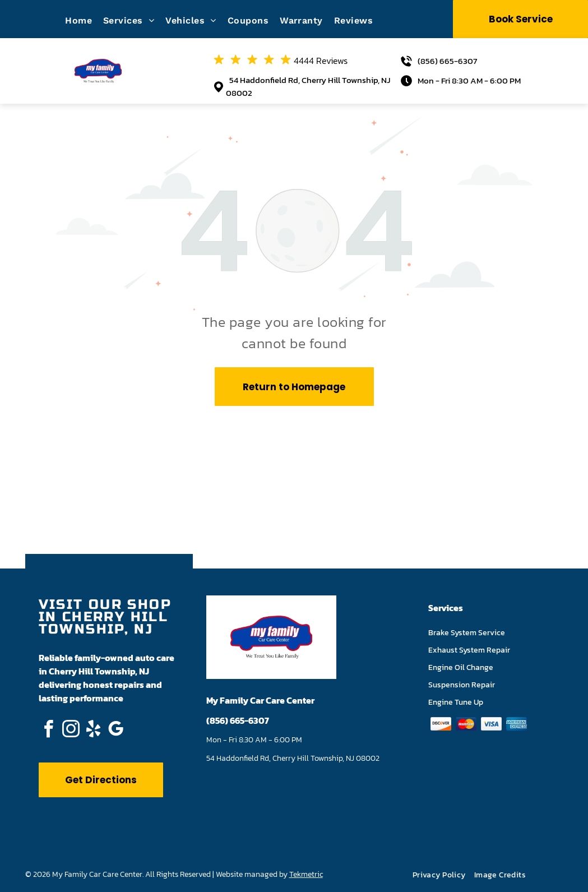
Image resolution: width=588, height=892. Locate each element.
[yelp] (94, 731)
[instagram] (71, 731)
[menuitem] (84, 20)
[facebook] (49, 731)
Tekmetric (306, 874)
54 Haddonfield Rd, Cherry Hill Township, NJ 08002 (308, 86)
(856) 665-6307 (447, 61)
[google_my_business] (116, 731)
